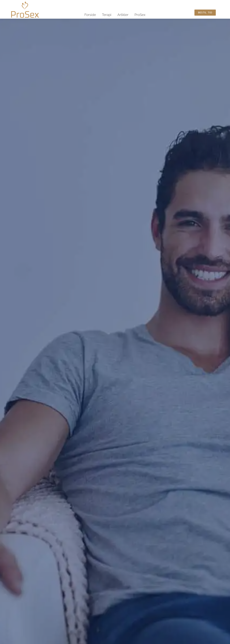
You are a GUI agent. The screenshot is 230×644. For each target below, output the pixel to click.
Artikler (123, 15)
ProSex (140, 15)
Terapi (107, 15)
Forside (90, 15)
